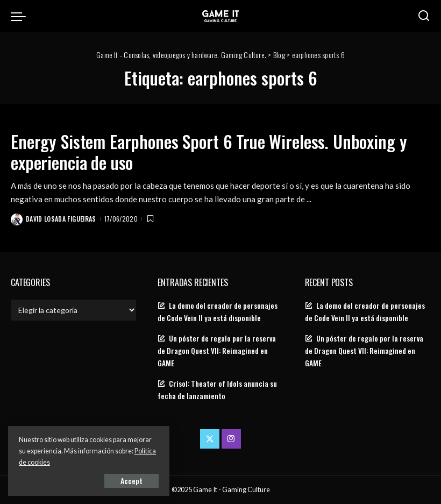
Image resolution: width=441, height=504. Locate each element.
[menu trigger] (21, 16)
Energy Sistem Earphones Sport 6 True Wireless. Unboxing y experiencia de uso (209, 151)
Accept (131, 481)
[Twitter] (210, 439)
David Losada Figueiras (61, 219)
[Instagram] (231, 439)
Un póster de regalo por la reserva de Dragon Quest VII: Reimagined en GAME (217, 351)
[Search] (424, 16)
